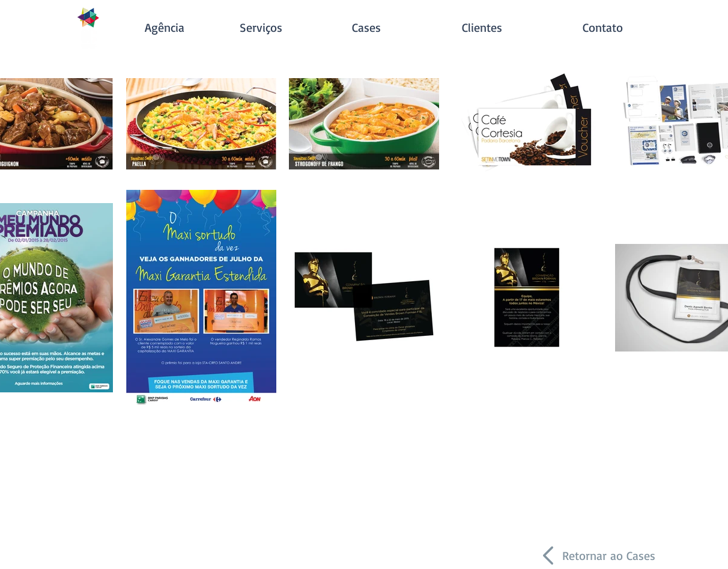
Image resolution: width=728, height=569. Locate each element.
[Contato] (602, 28)
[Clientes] (482, 28)
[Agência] (165, 28)
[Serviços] (261, 28)
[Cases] (366, 28)
